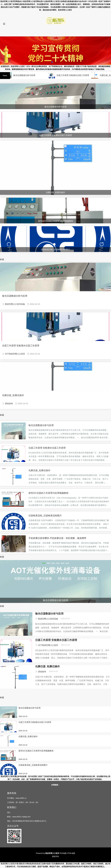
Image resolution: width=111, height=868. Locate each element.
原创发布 (9, 404)
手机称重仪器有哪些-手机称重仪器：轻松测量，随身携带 (57, 538)
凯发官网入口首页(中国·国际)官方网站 (15, 864)
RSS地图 (63, 853)
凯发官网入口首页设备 (15, 304)
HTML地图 (71, 853)
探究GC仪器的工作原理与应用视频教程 (49, 493)
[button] (44, 563)
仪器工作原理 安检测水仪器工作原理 (74, 75)
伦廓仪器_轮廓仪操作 (13, 395)
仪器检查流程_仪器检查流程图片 (45, 516)
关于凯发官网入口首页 (15, 354)
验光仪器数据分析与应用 (26, 75)
